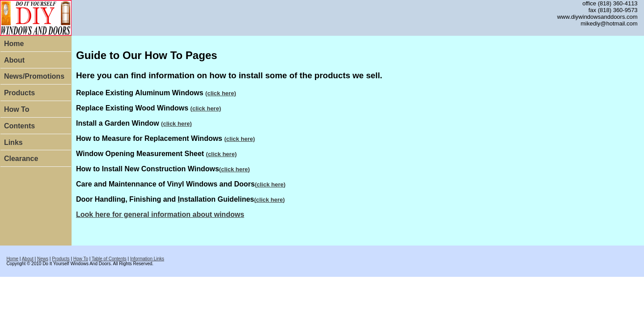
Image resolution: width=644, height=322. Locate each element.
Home (14, 44)
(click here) (221, 93)
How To (17, 109)
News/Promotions (34, 76)
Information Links (147, 259)
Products (19, 93)
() (235, 169)
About (14, 60)
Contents (19, 126)
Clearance (21, 159)
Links (13, 142)
